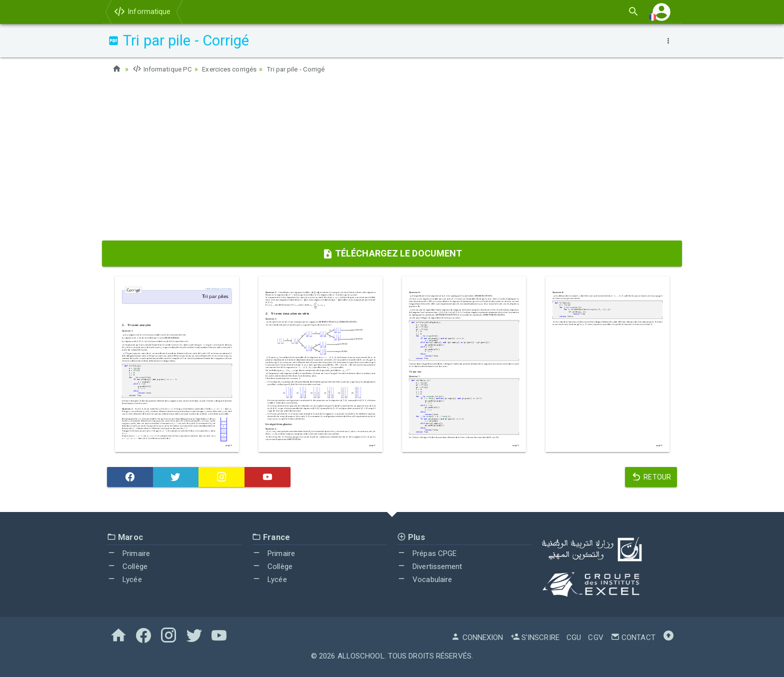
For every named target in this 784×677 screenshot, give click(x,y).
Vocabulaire (424, 579)
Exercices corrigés (235, 69)
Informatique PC (164, 69)
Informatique (142, 11)
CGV (595, 637)
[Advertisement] (392, 160)
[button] (661, 12)
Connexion (477, 637)
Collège (127, 566)
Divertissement (430, 566)
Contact (633, 637)
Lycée (124, 579)
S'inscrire (535, 637)
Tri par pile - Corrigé (305, 69)
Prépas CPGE (427, 553)
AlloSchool (361, 656)
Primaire (128, 553)
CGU (574, 637)
